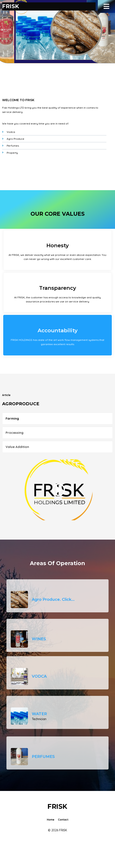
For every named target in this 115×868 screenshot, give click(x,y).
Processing (15, 433)
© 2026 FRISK (57, 830)
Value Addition (17, 447)
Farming (12, 418)
